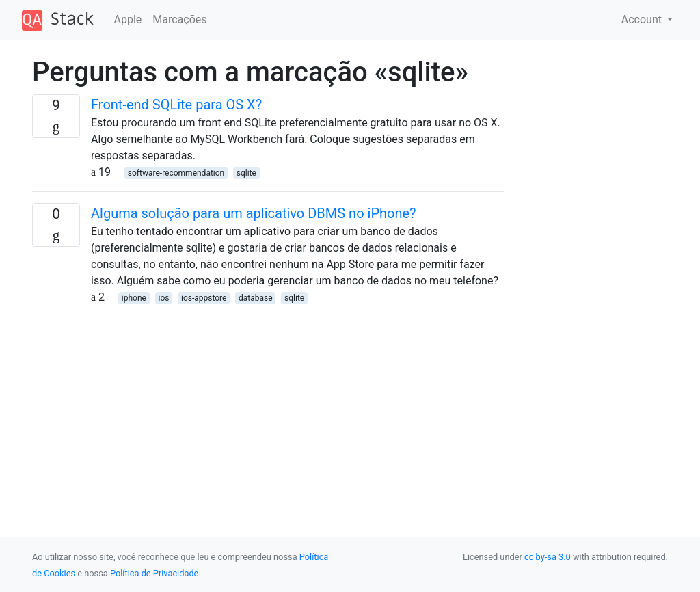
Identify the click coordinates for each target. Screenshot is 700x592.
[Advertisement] (268, 401)
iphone (134, 298)
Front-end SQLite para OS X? (176, 105)
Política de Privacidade (154, 573)
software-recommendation (176, 173)
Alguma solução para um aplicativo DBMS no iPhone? (254, 213)
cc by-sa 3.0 (548, 557)
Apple (128, 19)
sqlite (246, 173)
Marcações (179, 19)
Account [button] (643, 19)
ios (163, 298)
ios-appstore (204, 298)
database (256, 298)
